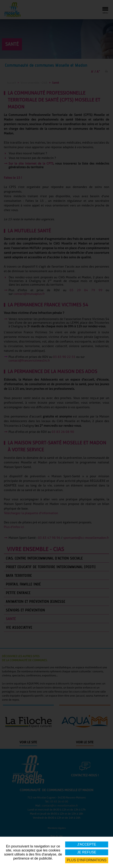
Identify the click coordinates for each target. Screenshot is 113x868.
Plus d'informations (87, 860)
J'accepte (87, 844)
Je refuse (87, 852)
